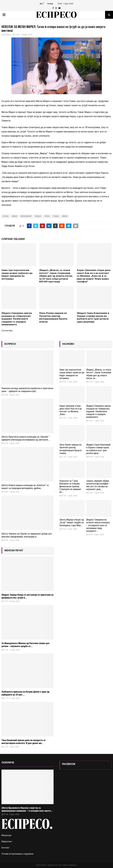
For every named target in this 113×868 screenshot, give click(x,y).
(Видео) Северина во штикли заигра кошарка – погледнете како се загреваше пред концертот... (98, 525)
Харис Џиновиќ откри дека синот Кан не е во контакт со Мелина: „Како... (71, 410)
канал (15, 216)
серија (38, 216)
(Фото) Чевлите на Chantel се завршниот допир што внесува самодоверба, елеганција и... (27, 535)
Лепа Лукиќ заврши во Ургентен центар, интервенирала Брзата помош (53, 317)
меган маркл (26, 216)
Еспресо (8, 35)
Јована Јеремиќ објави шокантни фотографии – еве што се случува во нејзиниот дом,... (98, 485)
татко (47, 216)
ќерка (65, 216)
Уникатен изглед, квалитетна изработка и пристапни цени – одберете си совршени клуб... (27, 390)
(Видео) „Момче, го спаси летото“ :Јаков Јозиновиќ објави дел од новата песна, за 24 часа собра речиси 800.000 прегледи (56, 276)
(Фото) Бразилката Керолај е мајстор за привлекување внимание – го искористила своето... (27, 809)
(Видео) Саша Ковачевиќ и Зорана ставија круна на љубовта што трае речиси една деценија (93, 317)
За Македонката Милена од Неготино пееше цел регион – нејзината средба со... (25, 645)
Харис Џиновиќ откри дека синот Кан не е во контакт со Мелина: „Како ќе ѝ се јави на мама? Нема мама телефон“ (94, 276)
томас (56, 216)
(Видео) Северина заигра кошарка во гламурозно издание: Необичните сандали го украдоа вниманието (17, 319)
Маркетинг (7, 841)
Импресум (6, 835)
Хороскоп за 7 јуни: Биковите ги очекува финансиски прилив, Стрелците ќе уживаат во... (70, 487)
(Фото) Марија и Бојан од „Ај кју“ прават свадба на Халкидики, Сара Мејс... (72, 522)
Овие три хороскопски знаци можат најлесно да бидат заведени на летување (17, 274)
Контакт (5, 848)
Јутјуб (6, 216)
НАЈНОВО (68, 344)
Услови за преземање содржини (17, 854)
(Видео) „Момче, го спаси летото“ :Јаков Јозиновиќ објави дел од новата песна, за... (99, 374)
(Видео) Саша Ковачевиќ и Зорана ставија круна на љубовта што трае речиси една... (98, 449)
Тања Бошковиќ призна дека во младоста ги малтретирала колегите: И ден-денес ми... (23, 742)
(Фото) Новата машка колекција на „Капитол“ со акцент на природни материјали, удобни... (25, 487)
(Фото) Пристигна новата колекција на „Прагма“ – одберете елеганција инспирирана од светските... (26, 438)
